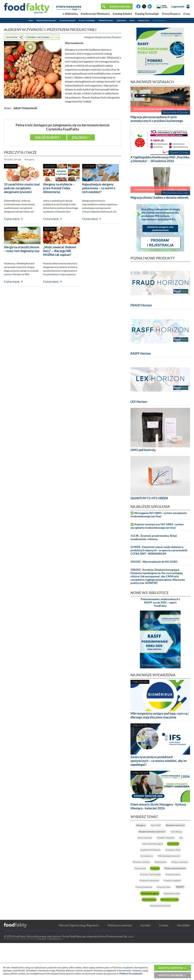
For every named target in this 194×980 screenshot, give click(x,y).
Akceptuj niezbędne (171, 975)
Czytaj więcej (12, 219)
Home (31, 20)
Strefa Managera (159, 20)
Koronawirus (174, 868)
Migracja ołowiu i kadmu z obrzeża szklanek (159, 197)
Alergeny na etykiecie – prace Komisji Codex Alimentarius (59, 188)
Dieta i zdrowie (171, 844)
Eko (176, 850)
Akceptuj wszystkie (171, 968)
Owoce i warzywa (149, 887)
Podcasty (142, 893)
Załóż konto (47, 137)
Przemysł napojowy (146, 911)
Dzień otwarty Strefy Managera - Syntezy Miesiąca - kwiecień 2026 (158, 806)
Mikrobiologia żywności (160, 874)
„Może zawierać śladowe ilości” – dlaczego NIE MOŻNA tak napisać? (60, 251)
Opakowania (121, 20)
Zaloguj (79, 137)
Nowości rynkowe (149, 881)
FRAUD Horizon (141, 305)
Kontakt (145, 962)
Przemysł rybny (151, 918)
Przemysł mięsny (144, 905)
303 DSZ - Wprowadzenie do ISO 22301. (154, 562)
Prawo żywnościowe (170, 893)
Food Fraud (178, 856)
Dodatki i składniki (155, 850)
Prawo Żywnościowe (67, 20)
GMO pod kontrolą (143, 450)
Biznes (132, 20)
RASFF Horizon (141, 353)
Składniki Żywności (106, 20)
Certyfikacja (147, 844)
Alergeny (29, 159)
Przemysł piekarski (175, 911)
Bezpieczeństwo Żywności (46, 20)
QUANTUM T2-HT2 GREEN (149, 498)
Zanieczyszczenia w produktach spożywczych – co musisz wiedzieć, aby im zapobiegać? (159, 761)
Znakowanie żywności (160, 943)
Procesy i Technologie (87, 20)
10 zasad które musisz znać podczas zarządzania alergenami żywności (22, 188)
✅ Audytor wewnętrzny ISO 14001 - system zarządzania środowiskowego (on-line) (157, 526)
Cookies (164, 962)
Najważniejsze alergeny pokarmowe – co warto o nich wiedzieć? (99, 188)
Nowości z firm (144, 20)
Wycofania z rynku (160, 937)
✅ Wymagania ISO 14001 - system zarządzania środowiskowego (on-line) (159, 515)
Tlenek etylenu (175, 931)
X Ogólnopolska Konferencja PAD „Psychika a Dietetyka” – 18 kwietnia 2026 (160, 159)
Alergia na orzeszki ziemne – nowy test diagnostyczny (22, 249)
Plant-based (175, 887)
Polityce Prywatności (131, 973)
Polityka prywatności (120, 962)
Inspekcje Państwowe (160, 862)
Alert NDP (171, 825)
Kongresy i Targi (149, 868)
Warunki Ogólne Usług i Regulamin (79, 962)
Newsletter (184, 962)
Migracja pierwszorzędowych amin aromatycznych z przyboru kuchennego (157, 119)
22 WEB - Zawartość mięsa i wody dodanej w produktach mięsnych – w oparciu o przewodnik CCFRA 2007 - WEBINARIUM (159, 550)
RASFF (173, 918)
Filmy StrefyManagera (150, 856)
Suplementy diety (148, 931)
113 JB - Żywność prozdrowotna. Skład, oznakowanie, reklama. (154, 537)
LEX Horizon (139, 402)
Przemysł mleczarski (173, 905)
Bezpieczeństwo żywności (160, 838)
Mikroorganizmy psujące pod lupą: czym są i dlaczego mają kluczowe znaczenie (160, 715)
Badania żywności (160, 831)
